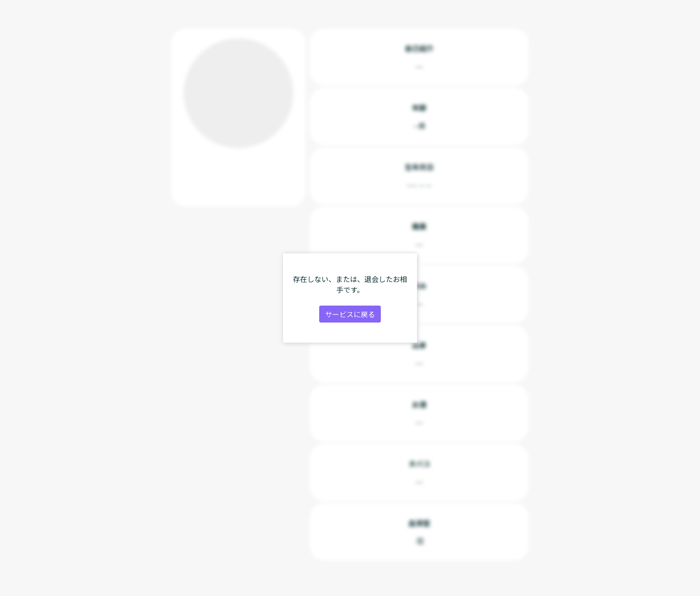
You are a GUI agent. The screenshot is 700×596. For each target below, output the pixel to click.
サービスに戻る (350, 314)
